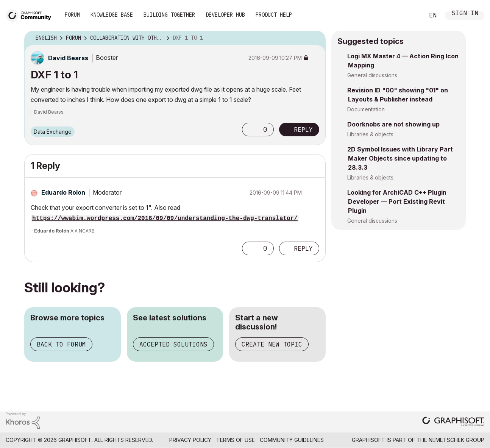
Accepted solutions (173, 344)
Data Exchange (53, 132)
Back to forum (61, 344)
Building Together (169, 15)
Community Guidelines (292, 440)
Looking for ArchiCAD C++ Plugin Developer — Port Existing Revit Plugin (397, 201)
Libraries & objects (370, 134)
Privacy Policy (190, 440)
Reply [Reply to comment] (303, 248)
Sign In (465, 14)
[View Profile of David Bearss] (68, 58)
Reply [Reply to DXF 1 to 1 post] (303, 130)
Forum (72, 15)
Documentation (366, 109)
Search (410, 16)
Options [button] (315, 38)
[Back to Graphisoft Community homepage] (31, 15)
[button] (250, 130)
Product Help (274, 15)
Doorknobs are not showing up (393, 124)
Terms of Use (236, 440)
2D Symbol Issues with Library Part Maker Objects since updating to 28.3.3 (400, 158)
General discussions (372, 75)
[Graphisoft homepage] (453, 422)
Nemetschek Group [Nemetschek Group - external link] (456, 440)
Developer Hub (225, 15)
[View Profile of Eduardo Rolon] (63, 192)
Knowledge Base (112, 15)
